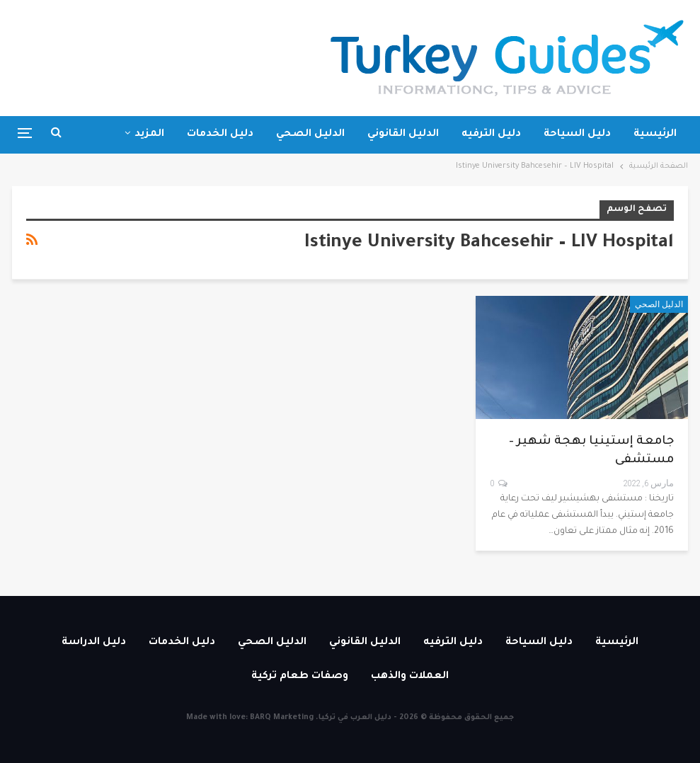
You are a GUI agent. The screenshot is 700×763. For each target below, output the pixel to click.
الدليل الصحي (310, 134)
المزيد (149, 134)
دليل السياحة (577, 134)
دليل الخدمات (220, 134)
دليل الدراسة (94, 643)
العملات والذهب (410, 677)
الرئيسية (655, 134)
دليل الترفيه (491, 134)
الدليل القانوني (403, 134)
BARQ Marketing (282, 718)
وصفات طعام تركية (300, 677)
